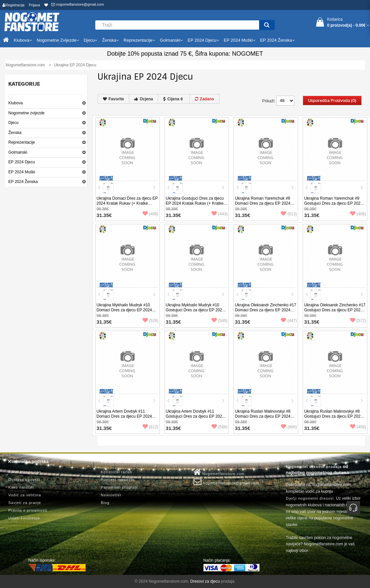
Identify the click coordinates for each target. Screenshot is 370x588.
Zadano (204, 99)
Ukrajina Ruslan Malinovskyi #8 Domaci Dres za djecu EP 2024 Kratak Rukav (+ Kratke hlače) (263, 416)
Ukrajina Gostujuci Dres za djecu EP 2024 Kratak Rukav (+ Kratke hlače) (195, 203)
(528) (151, 321)
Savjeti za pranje (25, 503)
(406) (151, 214)
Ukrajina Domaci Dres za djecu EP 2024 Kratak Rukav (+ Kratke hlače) (127, 203)
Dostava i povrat (24, 480)
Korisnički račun (117, 472)
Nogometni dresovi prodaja (314, 467)
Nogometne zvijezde (26, 113)
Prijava (35, 5)
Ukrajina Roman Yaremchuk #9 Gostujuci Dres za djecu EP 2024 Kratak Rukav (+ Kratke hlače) (333, 203)
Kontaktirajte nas (25, 472)
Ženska (15, 133)
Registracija (13, 5)
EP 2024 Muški (22, 172)
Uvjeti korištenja (24, 518)
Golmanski (18, 152)
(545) (219, 321)
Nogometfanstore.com (219, 472)
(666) (289, 427)
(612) (151, 427)
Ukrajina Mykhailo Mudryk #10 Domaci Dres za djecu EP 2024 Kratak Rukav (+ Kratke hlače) (124, 310)
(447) (289, 321)
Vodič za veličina (25, 495)
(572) (358, 321)
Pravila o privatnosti (28, 510)
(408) (358, 214)
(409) (358, 427)
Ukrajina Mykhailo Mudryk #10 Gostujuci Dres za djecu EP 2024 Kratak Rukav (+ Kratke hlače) (195, 310)
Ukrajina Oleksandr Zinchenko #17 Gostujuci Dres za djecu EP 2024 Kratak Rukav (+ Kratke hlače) (335, 310)
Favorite (114, 99)
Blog (105, 503)
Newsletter (111, 495)
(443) (219, 214)
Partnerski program (120, 487)
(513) (289, 214)
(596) (219, 427)
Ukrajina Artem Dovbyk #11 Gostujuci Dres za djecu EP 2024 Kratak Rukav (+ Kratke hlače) (195, 416)
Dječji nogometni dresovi (310, 498)
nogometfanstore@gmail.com (78, 4)
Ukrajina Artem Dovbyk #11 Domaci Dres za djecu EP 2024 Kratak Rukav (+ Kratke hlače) (124, 416)
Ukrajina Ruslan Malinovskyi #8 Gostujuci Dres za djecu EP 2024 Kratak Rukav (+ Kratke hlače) (333, 416)
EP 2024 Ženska (23, 182)
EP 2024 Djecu (22, 162)
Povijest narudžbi (118, 480)
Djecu (13, 123)
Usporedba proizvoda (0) (332, 101)
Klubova (15, 103)
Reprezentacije (22, 142)
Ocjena (144, 99)
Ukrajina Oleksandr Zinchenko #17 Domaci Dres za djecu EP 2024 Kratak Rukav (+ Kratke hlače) (265, 310)
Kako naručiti (21, 487)
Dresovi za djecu (205, 581)
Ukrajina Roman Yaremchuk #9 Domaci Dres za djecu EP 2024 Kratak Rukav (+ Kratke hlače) (263, 203)
